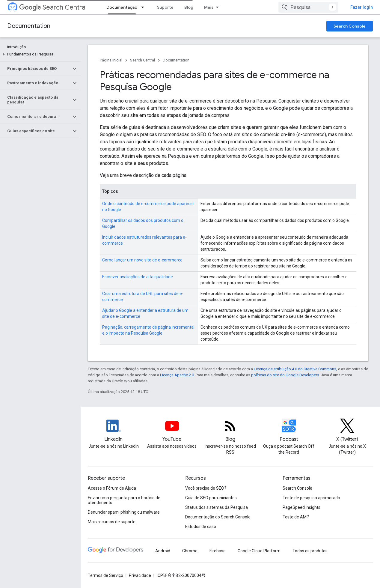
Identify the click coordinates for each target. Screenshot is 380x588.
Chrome (190, 551)
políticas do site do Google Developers (285, 375)
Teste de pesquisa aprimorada (311, 498)
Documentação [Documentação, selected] (122, 7)
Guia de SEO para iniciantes (211, 498)
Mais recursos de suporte (112, 522)
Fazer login (362, 7)
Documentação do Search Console (218, 517)
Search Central (53, 7)
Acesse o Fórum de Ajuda (112, 488)
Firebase (218, 551)
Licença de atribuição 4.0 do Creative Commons (295, 369)
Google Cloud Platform (259, 551)
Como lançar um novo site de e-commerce (142, 260)
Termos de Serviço (105, 575)
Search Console (350, 26)
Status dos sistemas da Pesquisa (217, 507)
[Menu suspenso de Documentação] (144, 7)
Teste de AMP (296, 517)
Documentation (29, 26)
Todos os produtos (310, 551)
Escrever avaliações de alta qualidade (138, 277)
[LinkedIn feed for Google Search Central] (113, 431)
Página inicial (111, 60)
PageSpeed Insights (301, 507)
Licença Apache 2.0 (177, 375)
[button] (39, 54)
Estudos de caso (201, 527)
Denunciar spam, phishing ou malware (124, 512)
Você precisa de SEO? (206, 488)
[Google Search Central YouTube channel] (172, 431)
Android (163, 551)
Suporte (165, 7)
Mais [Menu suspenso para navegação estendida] (209, 7)
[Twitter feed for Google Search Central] (347, 431)
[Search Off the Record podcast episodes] (289, 431)
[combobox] (308, 7)
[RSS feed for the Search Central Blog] (230, 431)
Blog (189, 7)
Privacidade (140, 575)
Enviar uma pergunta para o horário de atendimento (124, 500)
